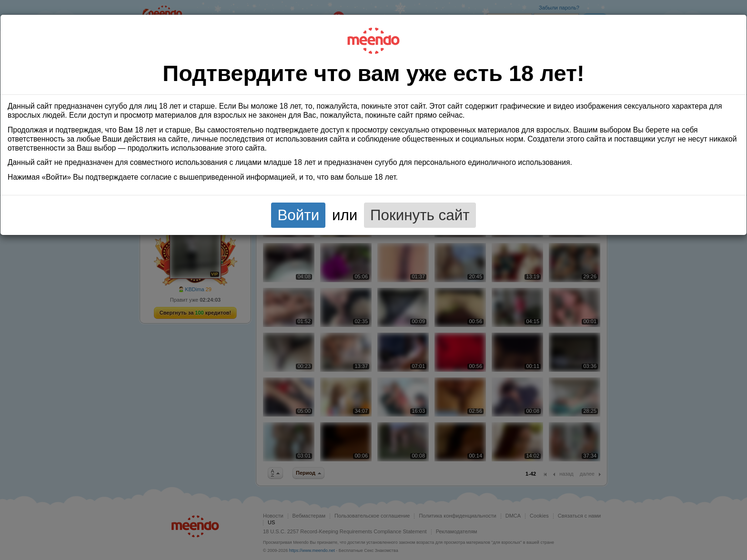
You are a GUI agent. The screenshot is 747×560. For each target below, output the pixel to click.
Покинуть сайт (420, 215)
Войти (298, 215)
